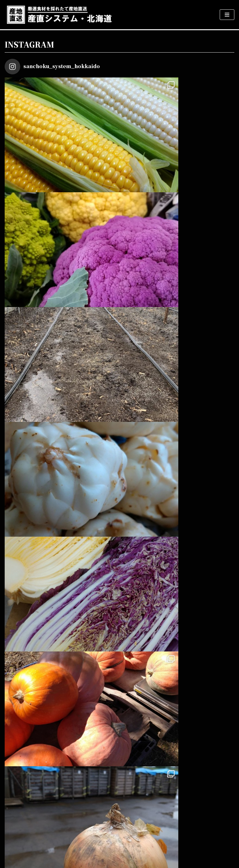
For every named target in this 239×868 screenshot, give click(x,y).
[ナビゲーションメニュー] (227, 15)
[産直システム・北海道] (59, 15)
